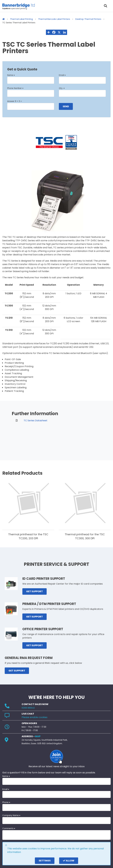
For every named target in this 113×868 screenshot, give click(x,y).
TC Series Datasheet (36, 421)
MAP (38, 736)
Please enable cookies (35, 717)
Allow (69, 861)
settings (45, 861)
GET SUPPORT (35, 591)
